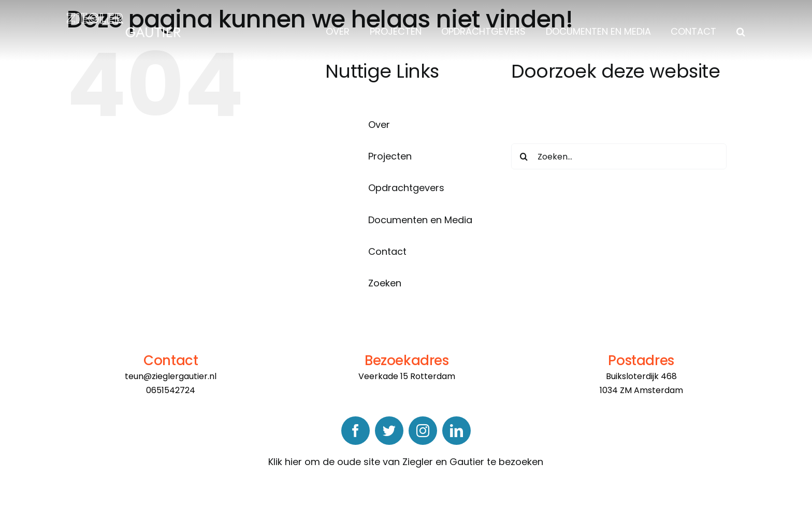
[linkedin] (456, 431)
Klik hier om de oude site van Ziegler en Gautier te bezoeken (406, 462)
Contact (387, 251)
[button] (738, 32)
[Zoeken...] (619, 156)
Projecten (390, 156)
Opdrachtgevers (406, 188)
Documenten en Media (420, 220)
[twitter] (389, 431)
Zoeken (385, 283)
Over (379, 125)
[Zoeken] (524, 156)
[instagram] (423, 431)
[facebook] (356, 431)
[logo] (124, 17)
